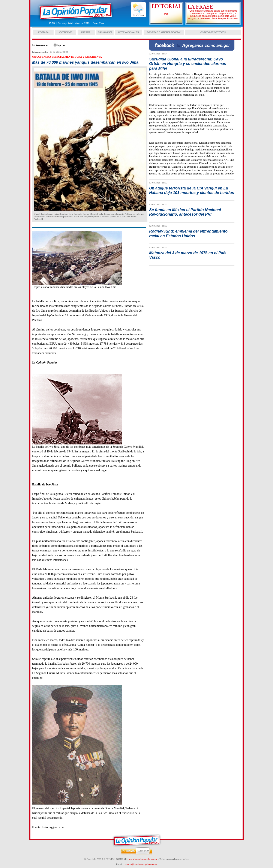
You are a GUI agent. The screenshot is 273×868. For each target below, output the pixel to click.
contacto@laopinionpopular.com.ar (140, 864)
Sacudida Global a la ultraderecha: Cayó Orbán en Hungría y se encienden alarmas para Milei (188, 64)
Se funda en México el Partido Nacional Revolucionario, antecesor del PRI (185, 212)
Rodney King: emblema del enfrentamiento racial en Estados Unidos (188, 234)
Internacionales (40, 52)
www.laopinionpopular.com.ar (143, 859)
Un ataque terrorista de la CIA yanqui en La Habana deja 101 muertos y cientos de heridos (192, 190)
